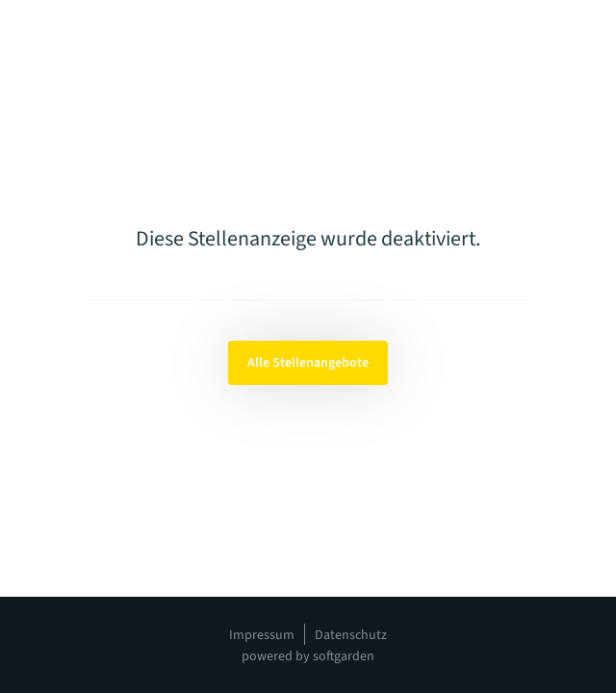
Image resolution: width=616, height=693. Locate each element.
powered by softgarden (308, 656)
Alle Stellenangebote (308, 363)
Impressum (262, 635)
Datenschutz (351, 635)
